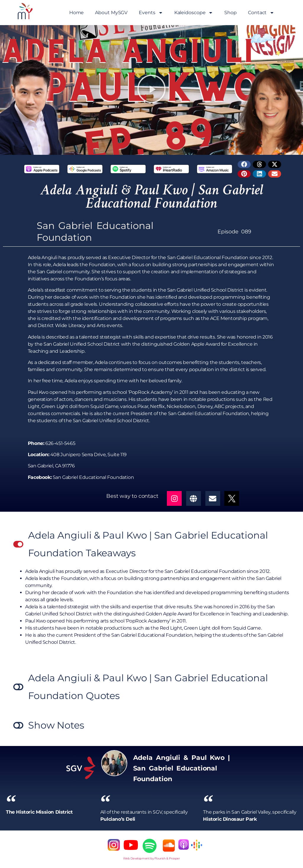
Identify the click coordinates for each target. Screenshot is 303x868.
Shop (231, 13)
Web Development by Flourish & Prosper (151, 858)
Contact (261, 13)
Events (151, 13)
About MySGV (111, 13)
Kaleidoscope (194, 13)
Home (77, 13)
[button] (151, 90)
